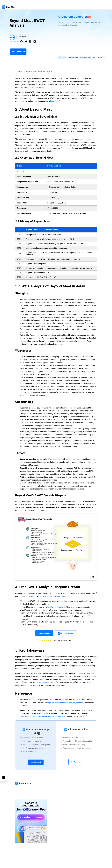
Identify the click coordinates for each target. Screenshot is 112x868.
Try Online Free (76, 762)
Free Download (18, 52)
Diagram (27, 71)
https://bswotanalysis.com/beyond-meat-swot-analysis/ (41, 716)
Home (20, 71)
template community (55, 607)
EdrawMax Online (57, 101)
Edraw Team (21, 36)
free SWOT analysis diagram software (53, 596)
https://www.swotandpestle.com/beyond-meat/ (66, 703)
